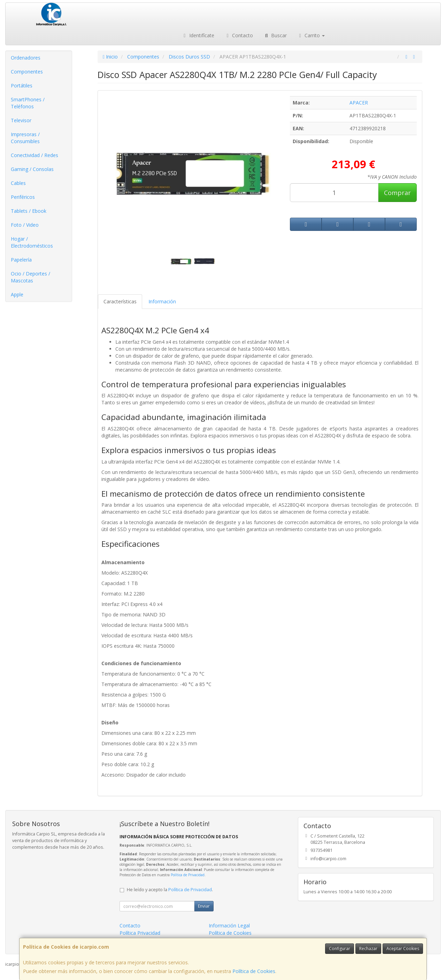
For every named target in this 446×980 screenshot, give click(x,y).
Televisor (21, 120)
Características (120, 301)
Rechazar (368, 948)
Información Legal (229, 925)
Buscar (275, 35)
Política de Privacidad (188, 875)
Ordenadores (26, 58)
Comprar (397, 193)
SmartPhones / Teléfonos (28, 103)
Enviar (204, 906)
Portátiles (22, 85)
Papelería (21, 260)
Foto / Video (25, 225)
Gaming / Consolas (32, 169)
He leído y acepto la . (170, 890)
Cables (18, 183)
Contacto (239, 35)
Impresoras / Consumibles (25, 138)
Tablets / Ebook (29, 211)
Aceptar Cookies (403, 948)
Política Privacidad (140, 933)
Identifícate (198, 35)
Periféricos (23, 197)
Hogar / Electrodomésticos (32, 242)
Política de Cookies (254, 971)
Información (162, 301)
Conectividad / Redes (34, 155)
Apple (17, 294)
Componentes (27, 72)
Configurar (340, 948)
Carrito (311, 35)
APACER (359, 103)
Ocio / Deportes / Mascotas (30, 277)
